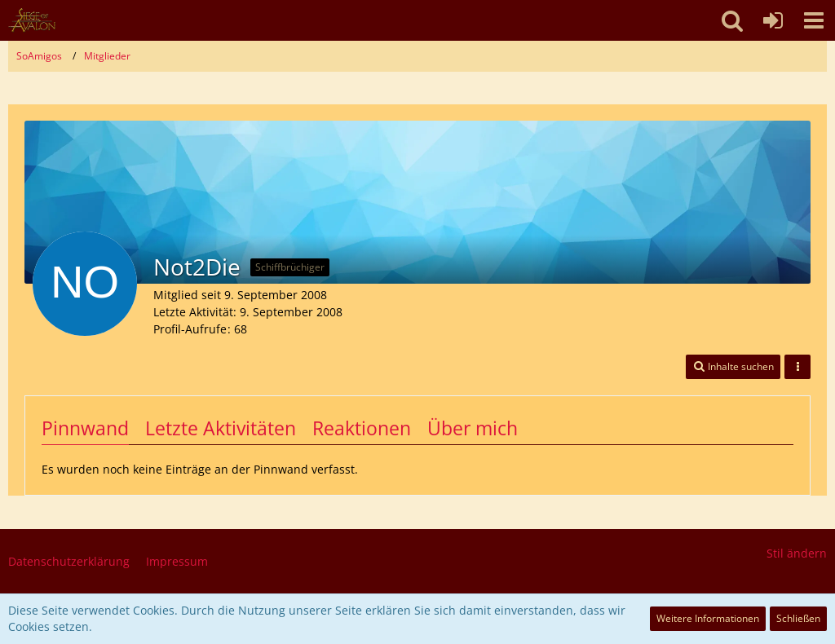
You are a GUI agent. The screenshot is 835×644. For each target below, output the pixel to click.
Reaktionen (362, 428)
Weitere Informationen (708, 618)
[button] (814, 20)
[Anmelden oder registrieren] (773, 20)
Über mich (473, 428)
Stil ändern (797, 553)
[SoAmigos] (32, 20)
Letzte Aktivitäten (221, 428)
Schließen (798, 618)
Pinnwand (85, 428)
